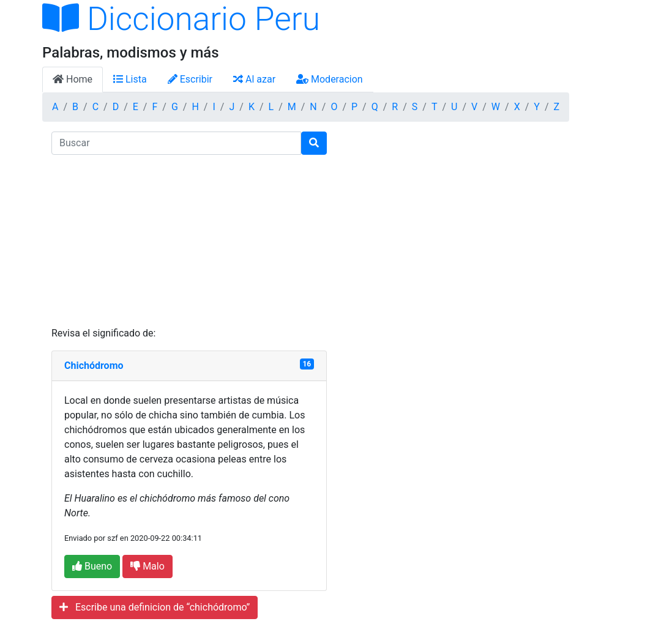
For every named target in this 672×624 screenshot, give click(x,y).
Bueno (92, 566)
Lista (130, 79)
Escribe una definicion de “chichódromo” (155, 607)
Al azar (254, 79)
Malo (147, 566)
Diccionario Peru (181, 19)
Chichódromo (94, 366)
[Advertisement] (189, 240)
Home (73, 79)
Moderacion (330, 79)
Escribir (190, 79)
